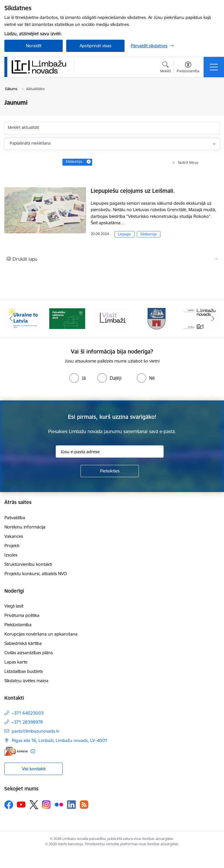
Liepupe (125, 234)
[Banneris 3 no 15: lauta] (112, 318)
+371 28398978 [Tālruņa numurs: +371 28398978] (27, 722)
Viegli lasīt (14, 606)
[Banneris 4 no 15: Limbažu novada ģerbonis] (157, 318)
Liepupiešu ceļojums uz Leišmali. (133, 191)
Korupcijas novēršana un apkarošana (41, 634)
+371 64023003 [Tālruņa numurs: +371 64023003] (28, 713)
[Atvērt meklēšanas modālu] (166, 68)
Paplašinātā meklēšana (30, 143)
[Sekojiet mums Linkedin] (71, 805)
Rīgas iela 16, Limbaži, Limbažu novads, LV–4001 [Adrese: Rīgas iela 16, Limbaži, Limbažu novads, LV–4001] (60, 740)
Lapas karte (16, 662)
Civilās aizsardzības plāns (29, 653)
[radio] (78, 378)
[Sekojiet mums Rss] (84, 805)
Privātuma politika (22, 615)
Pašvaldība (15, 518)
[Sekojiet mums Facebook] (9, 805)
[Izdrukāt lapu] (112, 259)
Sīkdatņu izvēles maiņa (26, 681)
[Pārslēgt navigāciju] (214, 67)
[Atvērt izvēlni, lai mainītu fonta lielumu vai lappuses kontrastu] (188, 68)
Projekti (12, 546)
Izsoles (11, 555)
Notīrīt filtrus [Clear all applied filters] (188, 163)
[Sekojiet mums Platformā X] (34, 805)
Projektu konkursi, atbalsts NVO (36, 574)
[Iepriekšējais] (11, 319)
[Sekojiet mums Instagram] (46, 805)
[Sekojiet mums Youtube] (21, 804)
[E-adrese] (16, 751)
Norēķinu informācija (25, 527)
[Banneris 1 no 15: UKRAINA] (22, 318)
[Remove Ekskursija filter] (89, 162)
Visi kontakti (34, 769)
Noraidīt (34, 46)
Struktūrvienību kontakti (28, 564)
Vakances (14, 536)
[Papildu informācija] (33, 751)
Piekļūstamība (18, 625)
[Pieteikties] (110, 471)
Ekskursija (149, 234)
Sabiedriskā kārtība (23, 643)
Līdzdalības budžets (24, 671)
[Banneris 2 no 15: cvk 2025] (67, 318)
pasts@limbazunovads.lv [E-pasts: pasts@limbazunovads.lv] (35, 731)
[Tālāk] (213, 319)
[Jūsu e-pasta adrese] (110, 452)
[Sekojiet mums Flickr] (59, 804)
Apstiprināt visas (96, 46)
